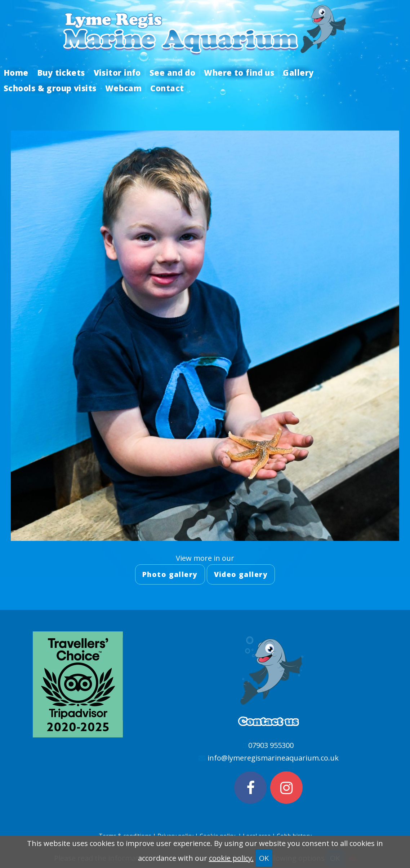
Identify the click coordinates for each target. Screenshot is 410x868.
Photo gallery (170, 574)
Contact (167, 88)
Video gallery (241, 574)
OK (264, 858)
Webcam (124, 88)
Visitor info (117, 72)
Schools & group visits (50, 88)
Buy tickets (61, 72)
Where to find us (239, 72)
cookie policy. (231, 858)
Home (16, 72)
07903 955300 (271, 745)
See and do (172, 72)
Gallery (298, 72)
